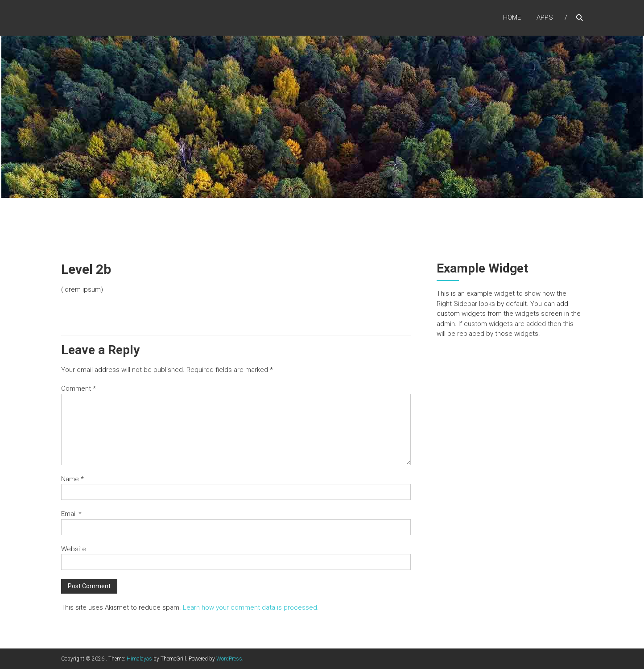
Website (74, 549)
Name (72, 479)
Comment (78, 388)
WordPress (229, 659)
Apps (545, 17)
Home (512, 17)
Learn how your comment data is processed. (251, 607)
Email (71, 514)
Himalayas (139, 659)
